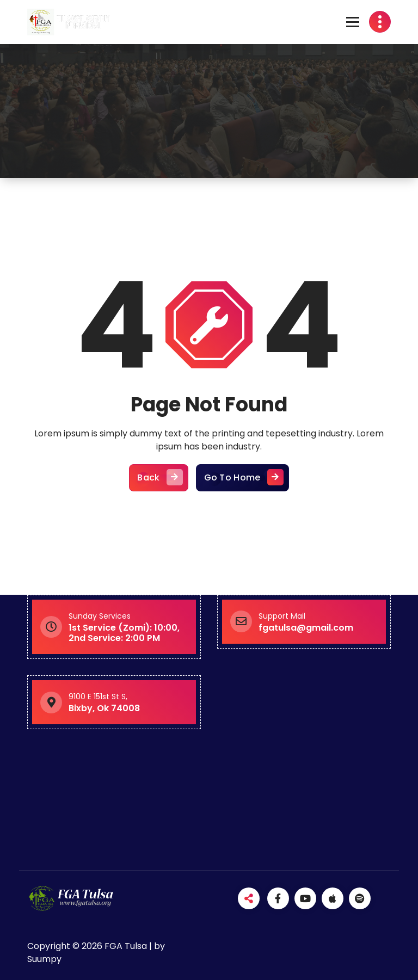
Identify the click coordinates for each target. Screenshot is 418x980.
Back (158, 478)
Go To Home (242, 478)
